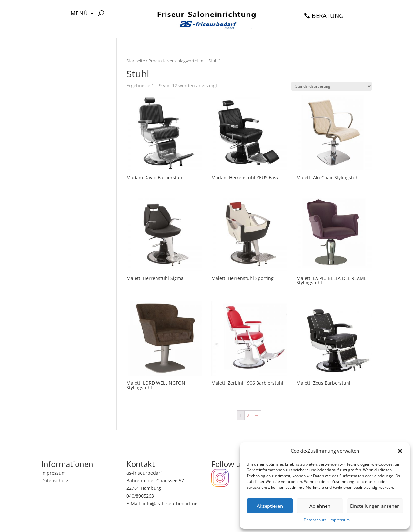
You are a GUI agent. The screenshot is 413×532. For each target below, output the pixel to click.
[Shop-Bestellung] (332, 86)
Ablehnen (320, 506)
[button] (400, 451)
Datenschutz (315, 520)
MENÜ (80, 14)
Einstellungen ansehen (375, 506)
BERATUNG (328, 15)
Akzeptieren (270, 506)
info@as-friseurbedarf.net (171, 503)
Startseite (136, 61)
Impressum (340, 520)
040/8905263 (140, 496)
